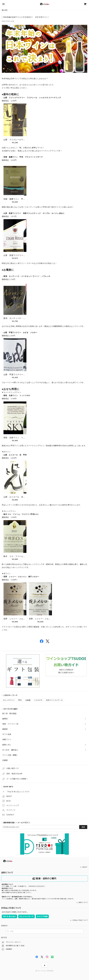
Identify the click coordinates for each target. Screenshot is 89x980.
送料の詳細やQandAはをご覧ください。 (17, 893)
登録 (83, 827)
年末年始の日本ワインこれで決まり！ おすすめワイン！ (26, 17)
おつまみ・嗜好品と (10, 750)
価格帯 (5, 729)
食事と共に (7, 745)
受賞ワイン (7, 740)
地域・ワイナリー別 (10, 724)
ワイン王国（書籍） (10, 755)
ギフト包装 (7, 734)
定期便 (5, 760)
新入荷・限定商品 (9, 714)
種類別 (5, 719)
